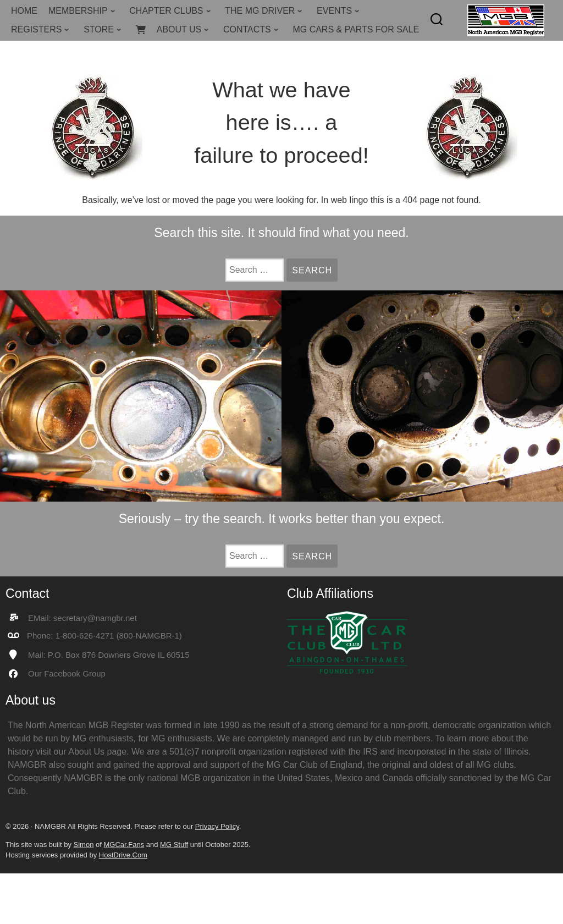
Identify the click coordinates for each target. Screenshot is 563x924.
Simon (84, 845)
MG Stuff (174, 845)
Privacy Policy (217, 826)
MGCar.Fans (124, 845)
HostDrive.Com (123, 855)
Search (315, 270)
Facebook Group (75, 673)
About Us (86, 752)
